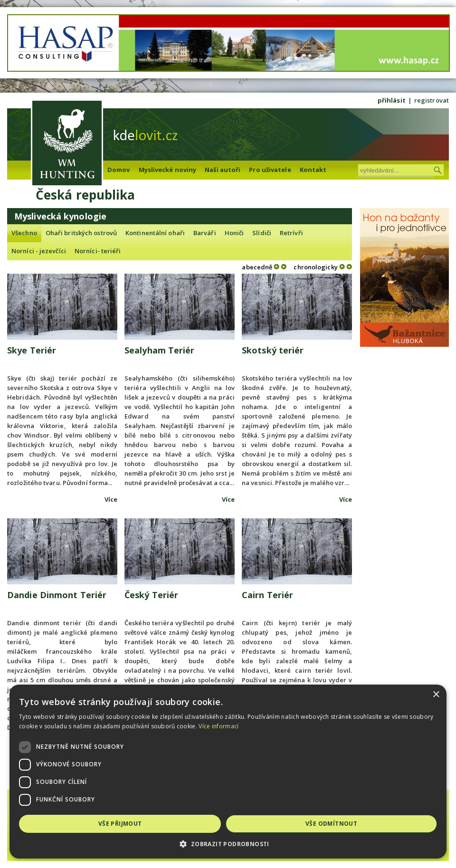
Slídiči (262, 233)
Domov (119, 170)
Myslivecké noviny (168, 170)
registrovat (432, 100)
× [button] (436, 695)
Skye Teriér (32, 350)
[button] (228, 844)
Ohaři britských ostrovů (81, 233)
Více (111, 499)
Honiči (234, 233)
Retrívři (291, 233)
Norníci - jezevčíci (39, 251)
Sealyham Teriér (160, 350)
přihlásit (392, 100)
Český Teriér (151, 595)
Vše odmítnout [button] (331, 824)
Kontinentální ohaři (155, 233)
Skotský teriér (273, 350)
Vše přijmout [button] (120, 824)
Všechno (24, 233)
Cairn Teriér (267, 595)
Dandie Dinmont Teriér (57, 595)
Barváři (205, 233)
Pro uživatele (270, 170)
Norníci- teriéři (98, 251)
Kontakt (313, 170)
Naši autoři (223, 170)
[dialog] (228, 772)
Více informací (218, 726)
